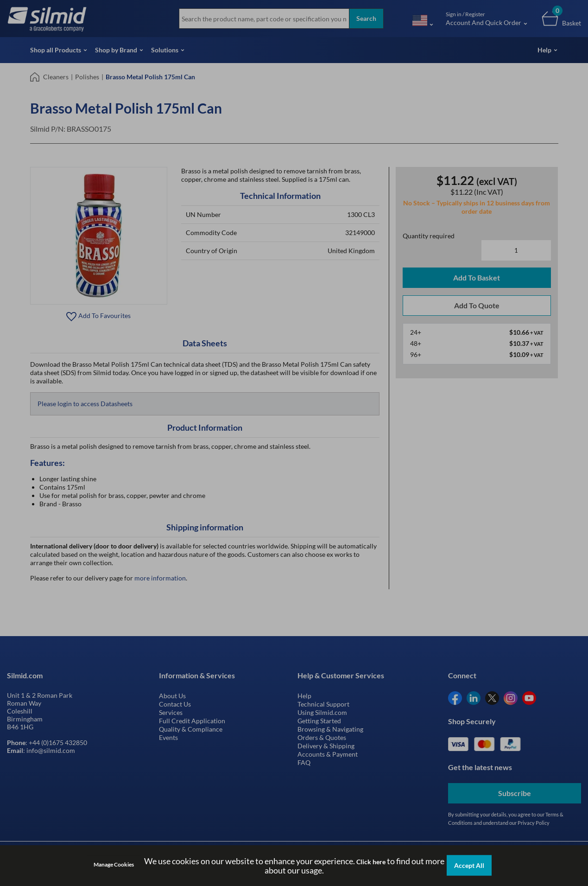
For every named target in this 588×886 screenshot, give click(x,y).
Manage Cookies (114, 864)
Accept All (469, 865)
